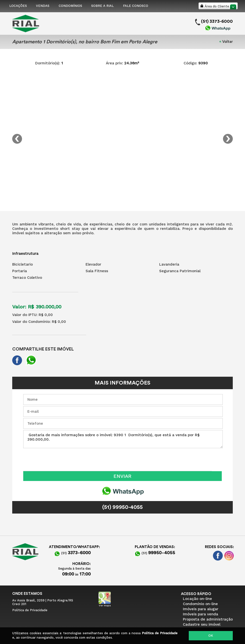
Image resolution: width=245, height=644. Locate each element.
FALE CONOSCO (136, 6)
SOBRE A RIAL (102, 6)
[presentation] (60, 459)
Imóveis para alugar (201, 609)
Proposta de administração (208, 619)
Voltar (228, 42)
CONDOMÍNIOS (70, 6)
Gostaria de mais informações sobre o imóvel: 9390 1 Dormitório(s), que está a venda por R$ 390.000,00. (123, 439)
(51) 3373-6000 (217, 21)
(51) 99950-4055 (122, 507)
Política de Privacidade (160, 633)
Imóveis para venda (200, 614)
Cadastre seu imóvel (202, 624)
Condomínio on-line (200, 604)
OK (211, 636)
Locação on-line (197, 599)
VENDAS (43, 6)
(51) (72, 553)
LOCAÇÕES (18, 6)
